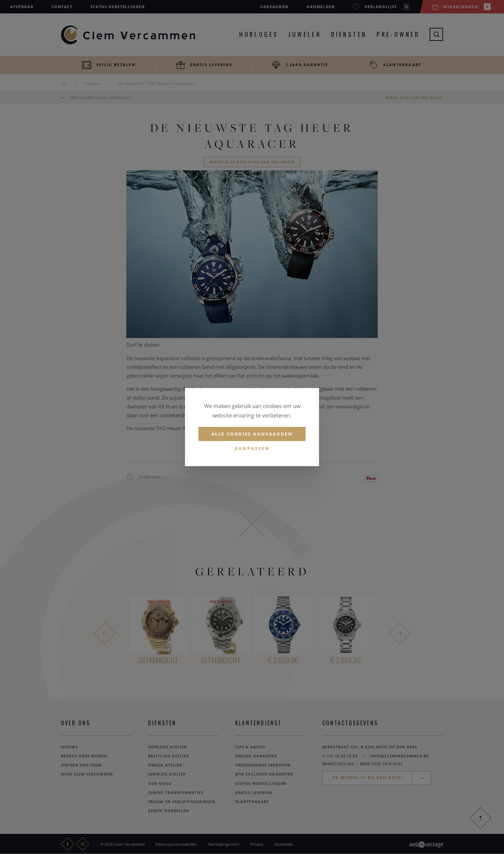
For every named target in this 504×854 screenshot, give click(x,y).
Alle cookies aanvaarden (252, 434)
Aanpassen (252, 449)
